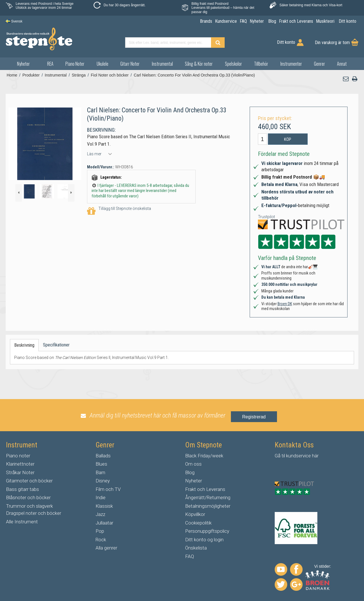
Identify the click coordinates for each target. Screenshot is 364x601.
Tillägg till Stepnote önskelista (119, 211)
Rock (101, 540)
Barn (100, 472)
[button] (346, 79)
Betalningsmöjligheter (208, 506)
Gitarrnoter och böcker (29, 481)
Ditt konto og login (204, 540)
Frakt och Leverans (205, 489)
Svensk (14, 21)
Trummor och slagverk (29, 506)
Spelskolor (233, 64)
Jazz (100, 514)
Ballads (103, 456)
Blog (190, 472)
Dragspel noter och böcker (34, 513)
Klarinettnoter (20, 464)
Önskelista (196, 548)
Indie (101, 497)
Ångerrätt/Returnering (208, 497)
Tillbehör (261, 64)
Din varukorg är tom (332, 43)
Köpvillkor (195, 514)
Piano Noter (75, 64)
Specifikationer (56, 345)
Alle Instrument (22, 522)
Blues (101, 464)
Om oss (193, 464)
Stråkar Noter (20, 472)
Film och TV (108, 489)
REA (50, 64)
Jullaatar (104, 523)
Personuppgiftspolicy (207, 531)
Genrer (319, 64)
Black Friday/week (204, 456)
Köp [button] (288, 139)
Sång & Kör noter (199, 64)
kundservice (298, 456)
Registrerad (254, 417)
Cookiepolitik (198, 523)
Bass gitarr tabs (22, 489)
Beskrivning (24, 345)
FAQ (190, 556)
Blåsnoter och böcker (28, 497)
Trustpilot (266, 217)
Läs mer (94, 154)
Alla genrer (106, 548)
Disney (103, 481)
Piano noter (18, 456)
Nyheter (23, 64)
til (283, 456)
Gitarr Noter (130, 64)
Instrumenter (291, 64)
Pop (100, 531)
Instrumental (162, 64)
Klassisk (104, 506)
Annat (342, 64)
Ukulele (103, 64)
